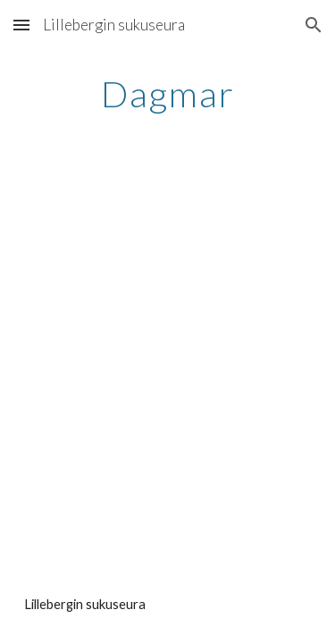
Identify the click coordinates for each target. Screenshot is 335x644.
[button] (21, 25)
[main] (168, 94)
